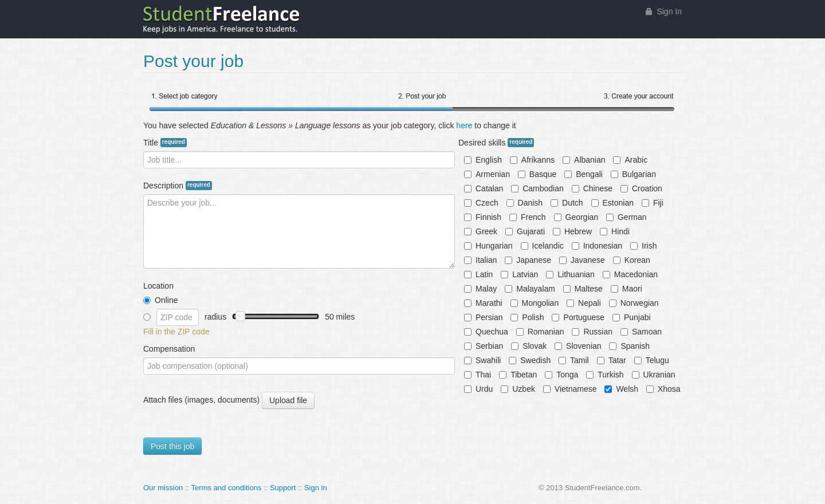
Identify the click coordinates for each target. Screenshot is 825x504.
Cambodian (537, 188)
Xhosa (663, 389)
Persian (483, 317)
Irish (643, 246)
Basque (537, 174)
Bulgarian (633, 174)
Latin (478, 274)
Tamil (574, 360)
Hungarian (488, 246)
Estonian (612, 203)
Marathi (483, 303)
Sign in (316, 488)
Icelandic (542, 246)
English (483, 160)
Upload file (288, 401)
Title (165, 143)
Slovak (529, 346)
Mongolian (535, 303)
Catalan (484, 188)
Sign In (669, 11)
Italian (480, 260)
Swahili (482, 360)
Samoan (641, 332)
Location (158, 286)
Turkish (605, 375)
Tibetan (518, 375)
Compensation (169, 349)
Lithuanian (570, 274)
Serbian (484, 346)
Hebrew (572, 231)
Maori (626, 289)
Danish (525, 203)
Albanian (584, 160)
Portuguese (578, 317)
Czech (481, 203)
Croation (641, 188)
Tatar (612, 360)
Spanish (629, 346)
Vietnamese (570, 389)
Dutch (567, 203)
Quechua (486, 332)
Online (160, 300)
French (528, 217)
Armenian (487, 174)
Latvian (519, 274)
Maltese (583, 289)
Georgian (576, 217)
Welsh (621, 389)
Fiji (653, 203)
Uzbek (518, 389)
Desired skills (496, 143)
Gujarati (525, 231)
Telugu (652, 360)
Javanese (582, 260)
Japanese (528, 260)
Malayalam (530, 289)
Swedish (530, 360)
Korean (632, 260)
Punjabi (632, 317)
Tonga (561, 375)
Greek (481, 231)
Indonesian (597, 246)
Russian (592, 332)
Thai (478, 375)
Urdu (478, 389)
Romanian (540, 332)
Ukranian (654, 375)
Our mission (163, 488)
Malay (480, 289)
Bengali (584, 174)
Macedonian (630, 274)
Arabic (630, 160)
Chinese (592, 188)
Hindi (615, 231)
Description (178, 186)
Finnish (483, 217)
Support (283, 488)
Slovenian (578, 346)
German (626, 217)
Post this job (172, 446)
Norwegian (634, 303)
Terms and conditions (227, 488)
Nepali (584, 303)
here (464, 125)
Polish (527, 317)
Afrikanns (532, 160)
